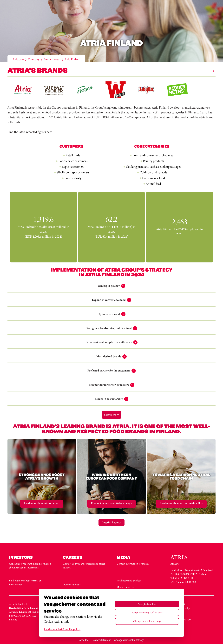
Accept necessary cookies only (147, 612)
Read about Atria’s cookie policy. (62, 629)
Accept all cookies (147, 604)
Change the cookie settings (147, 621)
